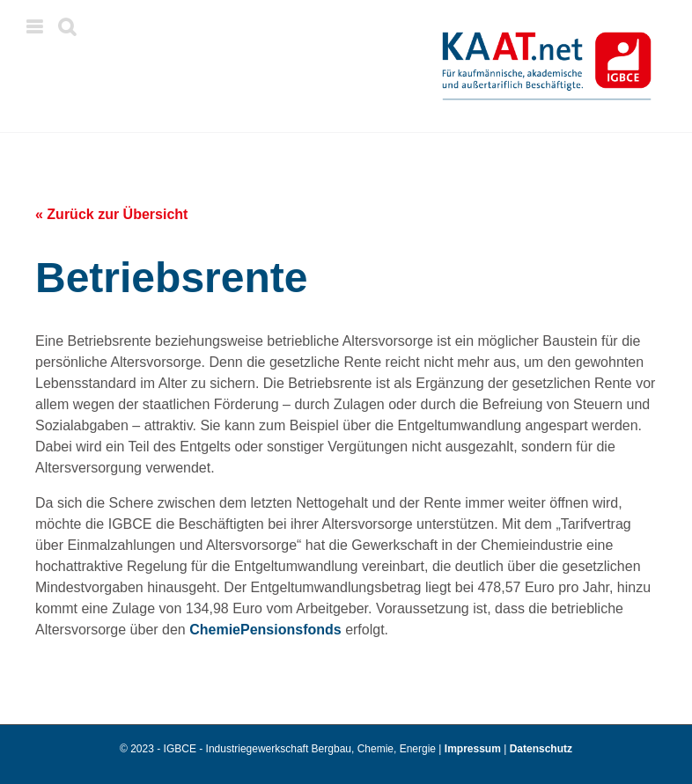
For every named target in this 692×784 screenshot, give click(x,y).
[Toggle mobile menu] (36, 27)
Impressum (474, 749)
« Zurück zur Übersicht (111, 214)
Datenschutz (541, 749)
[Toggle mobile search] (67, 27)
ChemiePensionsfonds (265, 630)
